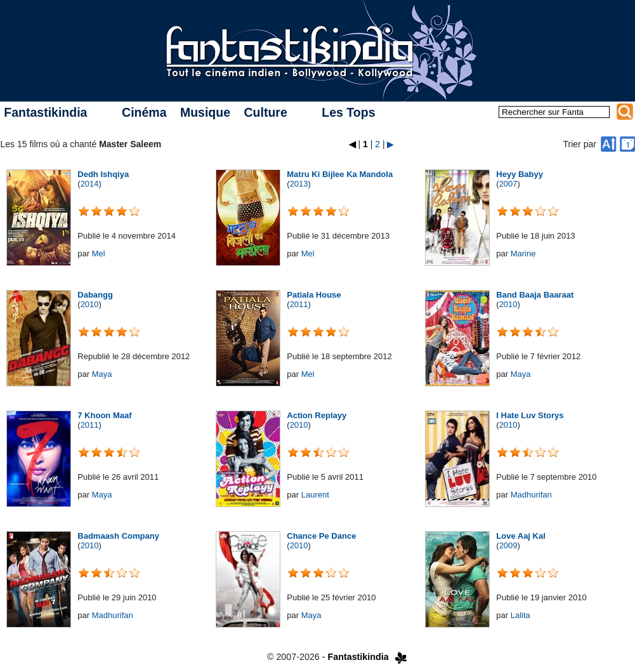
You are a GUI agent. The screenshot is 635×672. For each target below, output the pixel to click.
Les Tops (348, 112)
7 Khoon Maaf (104, 415)
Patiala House (314, 295)
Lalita (520, 615)
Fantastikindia (45, 112)
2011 (299, 304)
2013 (299, 184)
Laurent (315, 495)
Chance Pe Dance (321, 536)
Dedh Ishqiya (103, 174)
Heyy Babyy (520, 174)
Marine (523, 254)
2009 (508, 545)
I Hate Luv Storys (530, 415)
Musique (205, 112)
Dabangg (95, 295)
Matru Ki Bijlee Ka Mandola (340, 174)
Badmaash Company (118, 536)
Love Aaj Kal (521, 536)
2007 (508, 184)
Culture (265, 112)
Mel (99, 254)
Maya (102, 374)
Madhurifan (531, 495)
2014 (90, 184)
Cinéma (144, 112)
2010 (90, 304)
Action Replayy (317, 415)
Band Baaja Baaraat (535, 295)
